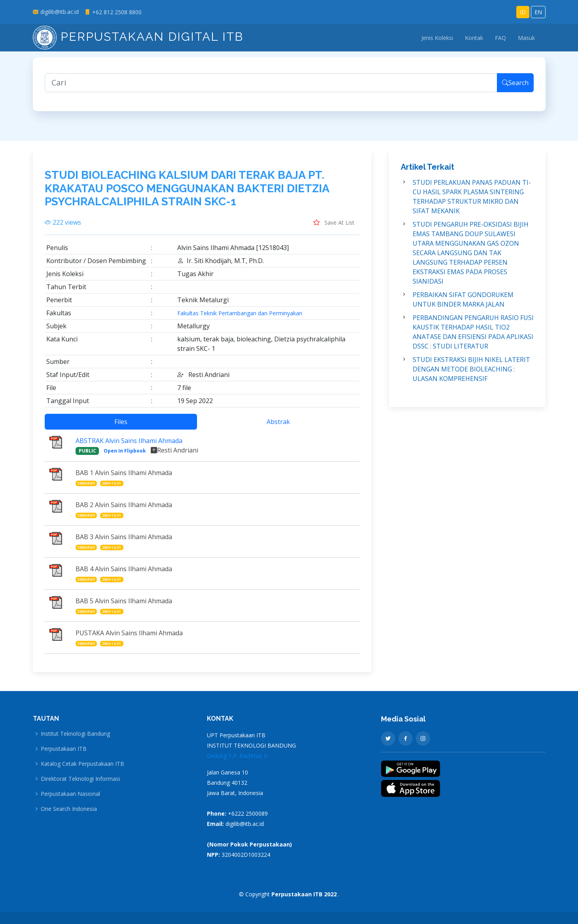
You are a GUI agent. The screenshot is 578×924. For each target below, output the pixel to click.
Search (515, 89)
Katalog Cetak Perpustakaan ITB (82, 764)
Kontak (474, 38)
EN (538, 12)
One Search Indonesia (69, 809)
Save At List (334, 228)
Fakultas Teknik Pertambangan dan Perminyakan (240, 319)
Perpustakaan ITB (64, 749)
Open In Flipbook (125, 457)
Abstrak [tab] (278, 428)
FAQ (500, 38)
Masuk (526, 38)
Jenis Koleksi (437, 38)
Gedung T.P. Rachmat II (237, 756)
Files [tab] (121, 428)
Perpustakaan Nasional (70, 794)
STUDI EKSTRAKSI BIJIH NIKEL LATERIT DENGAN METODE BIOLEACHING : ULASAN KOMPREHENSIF (471, 375)
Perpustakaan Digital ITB (138, 37)
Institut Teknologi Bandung (75, 734)
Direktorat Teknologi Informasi (80, 779)
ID (523, 12)
